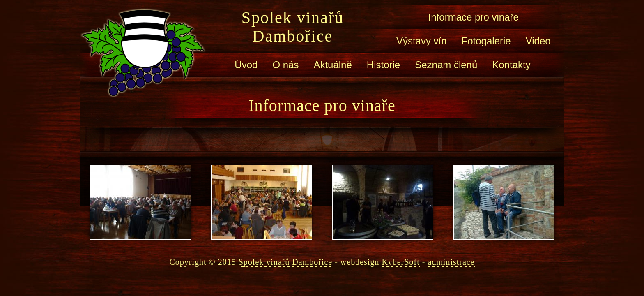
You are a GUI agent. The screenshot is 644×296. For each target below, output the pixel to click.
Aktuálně (332, 65)
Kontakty (511, 65)
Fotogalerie (486, 41)
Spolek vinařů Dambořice (293, 27)
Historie (383, 65)
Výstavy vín (422, 41)
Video (538, 41)
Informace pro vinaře (474, 17)
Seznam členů (446, 65)
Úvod (246, 65)
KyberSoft (400, 262)
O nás (285, 65)
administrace (451, 262)
